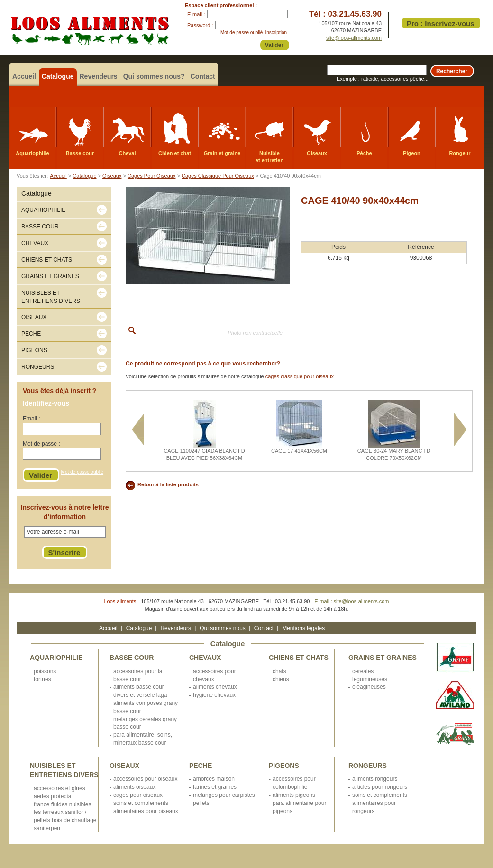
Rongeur (460, 153)
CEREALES (363, 671)
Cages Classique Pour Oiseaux (218, 176)
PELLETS (201, 803)
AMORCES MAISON (214, 779)
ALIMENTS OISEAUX (134, 787)
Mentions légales (303, 628)
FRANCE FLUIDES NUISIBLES (62, 804)
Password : (200, 25)
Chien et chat (175, 153)
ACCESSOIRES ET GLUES (59, 788)
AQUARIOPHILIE (56, 658)
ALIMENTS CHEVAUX (215, 687)
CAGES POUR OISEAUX (138, 795)
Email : (32, 419)
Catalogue (58, 76)
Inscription (276, 32)
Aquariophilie (32, 153)
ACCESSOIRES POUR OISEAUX (145, 779)
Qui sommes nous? (154, 76)
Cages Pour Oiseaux (152, 176)
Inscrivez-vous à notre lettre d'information (65, 512)
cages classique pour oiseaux (300, 376)
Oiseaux (317, 153)
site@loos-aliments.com (354, 38)
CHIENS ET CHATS (299, 658)
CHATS (279, 671)
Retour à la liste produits (168, 484)
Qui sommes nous (223, 628)
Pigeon (412, 153)
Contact (203, 76)
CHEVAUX (205, 658)
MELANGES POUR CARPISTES (224, 795)
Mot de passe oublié (242, 32)
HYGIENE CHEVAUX (214, 695)
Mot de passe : (41, 444)
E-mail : (196, 14)
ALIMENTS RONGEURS (375, 779)
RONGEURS (368, 766)
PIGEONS (284, 766)
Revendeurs (99, 76)
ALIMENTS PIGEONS (294, 795)
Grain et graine (222, 153)
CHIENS (281, 679)
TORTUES (42, 679)
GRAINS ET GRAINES (383, 658)
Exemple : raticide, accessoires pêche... (383, 79)
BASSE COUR (132, 658)
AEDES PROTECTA (52, 796)
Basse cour (80, 153)
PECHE (201, 766)
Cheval (127, 153)
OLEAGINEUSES (369, 687)
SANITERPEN (47, 828)
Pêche (364, 153)
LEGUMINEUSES (370, 679)
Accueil (24, 76)
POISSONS (45, 671)
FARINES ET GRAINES (215, 787)
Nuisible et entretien (269, 157)
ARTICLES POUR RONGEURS (380, 787)
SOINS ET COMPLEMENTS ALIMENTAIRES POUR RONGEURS (380, 803)
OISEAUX (124, 766)
